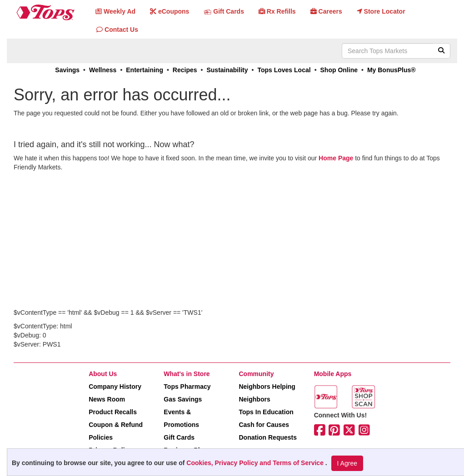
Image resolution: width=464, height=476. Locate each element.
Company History (115, 387)
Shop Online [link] (339, 70)
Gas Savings (183, 399)
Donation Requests (268, 437)
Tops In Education (266, 412)
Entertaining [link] (145, 70)
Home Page (336, 158)
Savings (67, 70)
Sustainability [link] (227, 70)
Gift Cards (179, 437)
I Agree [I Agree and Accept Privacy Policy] (347, 463)
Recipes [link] (185, 70)
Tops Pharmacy (187, 387)
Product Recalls (113, 412)
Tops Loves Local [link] (284, 70)
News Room (107, 399)
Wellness (103, 70)
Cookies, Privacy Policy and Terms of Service (256, 463)
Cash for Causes (264, 425)
